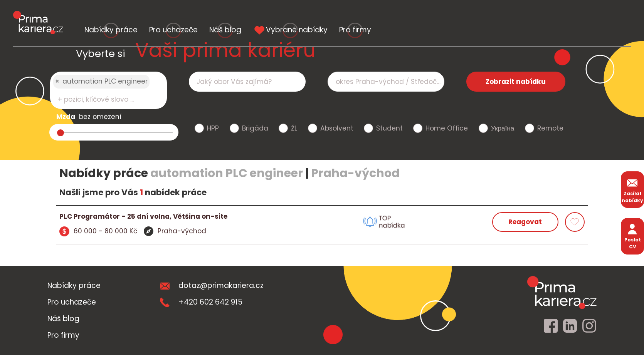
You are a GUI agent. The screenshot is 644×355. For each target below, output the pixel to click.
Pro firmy (584, 14)
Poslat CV (633, 236)
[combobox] (108, 90)
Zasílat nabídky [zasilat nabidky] (632, 190)
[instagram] (589, 326)
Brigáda (255, 128)
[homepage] (562, 292)
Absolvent (337, 128)
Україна (503, 128)
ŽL (294, 128)
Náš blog (352, 14)
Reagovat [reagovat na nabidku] (525, 222)
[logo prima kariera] (38, 15)
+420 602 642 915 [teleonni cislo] (201, 302)
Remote (550, 128)
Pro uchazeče (249, 14)
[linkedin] (570, 326)
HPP (213, 128)
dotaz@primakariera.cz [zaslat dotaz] (212, 286)
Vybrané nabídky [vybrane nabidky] (468, 14)
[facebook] (551, 326)
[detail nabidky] (191, 217)
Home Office (447, 128)
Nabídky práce (136, 14)
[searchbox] (104, 99)
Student (389, 128)
